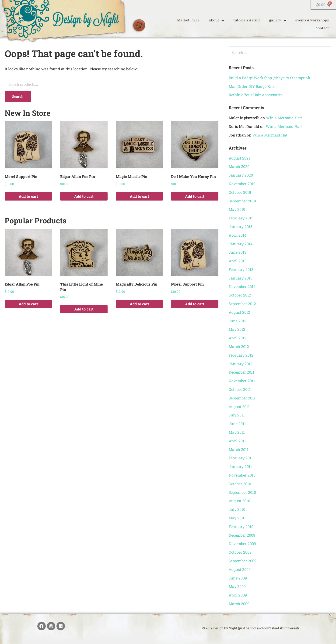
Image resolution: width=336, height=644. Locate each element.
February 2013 (241, 269)
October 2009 (240, 552)
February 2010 (241, 526)
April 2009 (238, 595)
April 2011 (237, 441)
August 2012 (239, 312)
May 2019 (237, 209)
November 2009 (242, 543)
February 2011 (241, 458)
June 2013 (238, 252)
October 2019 (240, 192)
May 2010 (237, 518)
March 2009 (239, 604)
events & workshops (312, 20)
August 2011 (239, 407)
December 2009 (242, 535)
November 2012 (242, 286)
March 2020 (239, 166)
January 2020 (241, 175)
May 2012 (237, 329)
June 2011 (237, 424)
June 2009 (238, 578)
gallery (278, 20)
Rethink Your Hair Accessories (256, 95)
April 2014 (238, 235)
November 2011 (242, 381)
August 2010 (239, 501)
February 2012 (241, 355)
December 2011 (241, 372)
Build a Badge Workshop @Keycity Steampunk (269, 78)
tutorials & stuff (247, 20)
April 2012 (238, 338)
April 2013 (238, 261)
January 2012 (241, 364)
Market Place (188, 20)
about (216, 20)
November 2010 (242, 475)
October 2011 (240, 389)
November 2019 (242, 184)
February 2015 (241, 218)
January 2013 (241, 278)
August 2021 (239, 158)
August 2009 (240, 569)
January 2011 (240, 466)
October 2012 (240, 295)
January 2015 (240, 227)
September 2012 (242, 304)
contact (322, 28)
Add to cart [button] (28, 196)
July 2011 (237, 415)
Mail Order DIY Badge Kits (252, 86)
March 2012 (239, 346)
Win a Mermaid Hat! (284, 118)
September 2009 (243, 561)
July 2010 (237, 509)
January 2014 (241, 244)
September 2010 (242, 492)
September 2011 (242, 398)
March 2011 (239, 449)
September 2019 (242, 201)
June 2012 (238, 321)
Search (18, 96)
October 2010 (240, 484)
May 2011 (237, 432)
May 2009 (237, 586)
